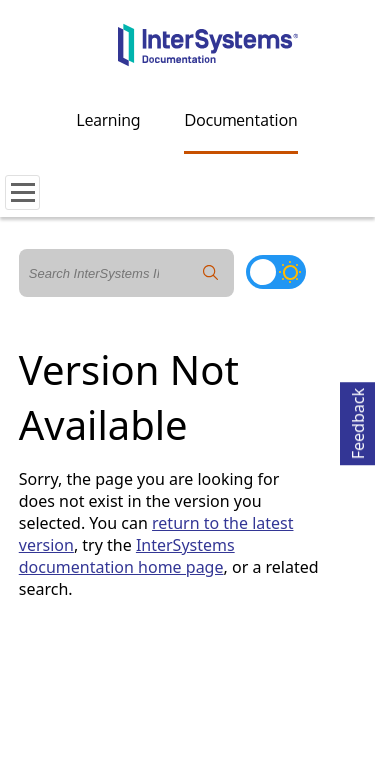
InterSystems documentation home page (127, 556)
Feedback (358, 420)
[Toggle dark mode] (276, 272)
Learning (109, 120)
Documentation (240, 120)
